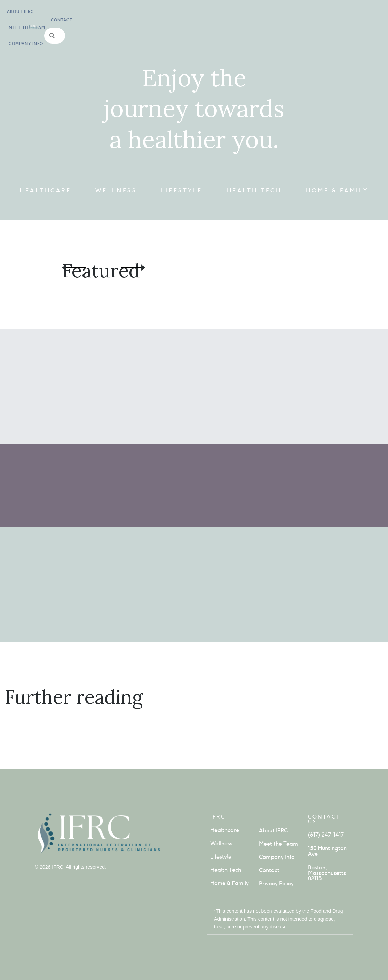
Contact (275, 22)
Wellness (116, 191)
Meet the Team (62, 22)
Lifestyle (182, 191)
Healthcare (45, 191)
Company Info (277, 857)
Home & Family (337, 191)
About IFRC (20, 22)
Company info (108, 22)
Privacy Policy (276, 883)
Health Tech (254, 191)
